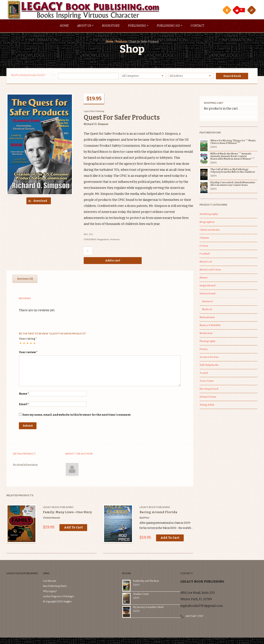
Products (121, 41)
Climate (204, 238)
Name (24, 394)
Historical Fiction (210, 270)
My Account (227, 10)
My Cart (237, 9)
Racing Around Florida (158, 512)
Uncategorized (209, 389)
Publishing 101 (169, 26)
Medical (207, 309)
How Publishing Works (61, 573)
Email (24, 404)
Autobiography (209, 214)
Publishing (138, 26)
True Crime (207, 381)
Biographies (103, 240)
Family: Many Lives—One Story (67, 512)
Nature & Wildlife (210, 325)
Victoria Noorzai (51, 518)
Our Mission (56, 568)
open (252, 10)
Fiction (204, 246)
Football (205, 254)
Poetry (204, 349)
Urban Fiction (208, 397)
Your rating (28, 339)
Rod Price (144, 518)
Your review (28, 353)
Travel (204, 373)
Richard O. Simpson (96, 124)
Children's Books (210, 230)
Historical (115, 240)
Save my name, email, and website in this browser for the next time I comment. (77, 415)
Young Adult (207, 405)
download (37, 201)
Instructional (208, 294)
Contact (197, 26)
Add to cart (113, 261)
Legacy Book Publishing (94, 111)
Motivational (207, 317)
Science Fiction (209, 357)
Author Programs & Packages (65, 584)
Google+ (74, 589)
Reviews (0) (25, 279)
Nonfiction (206, 333)
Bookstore (111, 26)
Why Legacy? (56, 579)
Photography (207, 341)
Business (208, 301)
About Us (85, 26)
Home (64, 26)
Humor (204, 278)
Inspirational (208, 286)
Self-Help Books (209, 365)
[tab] (25, 279)
